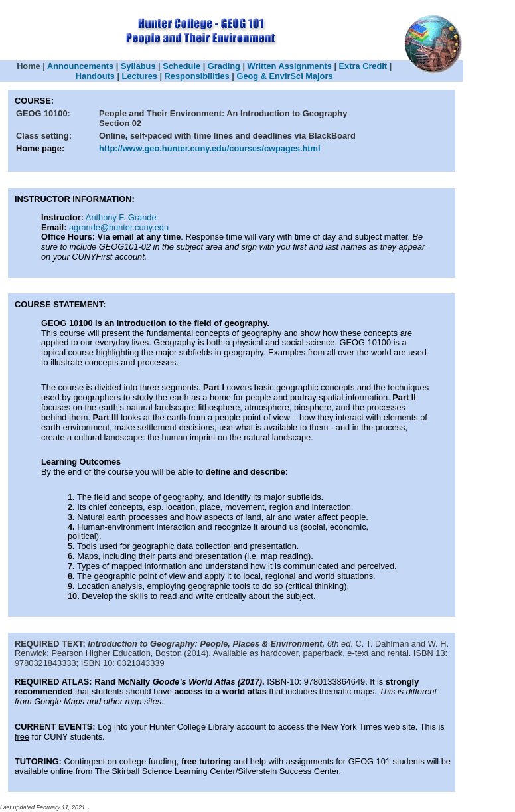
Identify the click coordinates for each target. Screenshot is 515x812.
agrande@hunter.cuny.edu (119, 227)
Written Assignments (290, 66)
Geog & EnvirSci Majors (284, 76)
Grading (224, 66)
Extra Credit (363, 66)
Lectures (141, 76)
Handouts (95, 76)
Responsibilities (197, 76)
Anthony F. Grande (121, 217)
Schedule (182, 66)
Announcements (80, 66)
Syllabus (138, 66)
